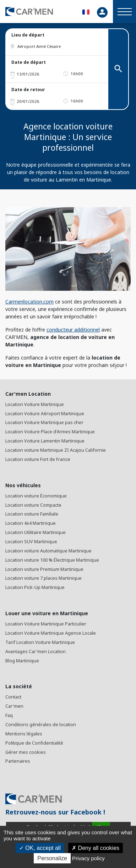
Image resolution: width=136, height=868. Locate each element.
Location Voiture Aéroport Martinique (45, 414)
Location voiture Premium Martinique (44, 569)
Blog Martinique (22, 661)
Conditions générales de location (41, 725)
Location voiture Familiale (32, 514)
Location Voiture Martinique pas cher (44, 422)
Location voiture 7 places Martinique (43, 578)
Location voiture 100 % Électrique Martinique (52, 560)
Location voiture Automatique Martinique (48, 551)
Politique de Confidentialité (34, 743)
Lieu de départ (28, 35)
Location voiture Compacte (33, 505)
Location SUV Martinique (31, 542)
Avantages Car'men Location (36, 652)
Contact (13, 697)
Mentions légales (24, 734)
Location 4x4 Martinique (31, 523)
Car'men (14, 706)
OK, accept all (40, 848)
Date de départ (29, 62)
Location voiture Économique (36, 496)
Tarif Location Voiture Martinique (40, 642)
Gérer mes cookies (26, 752)
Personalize (52, 858)
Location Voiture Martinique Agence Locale (51, 633)
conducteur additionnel (73, 330)
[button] (59, 46)
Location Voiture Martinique (35, 404)
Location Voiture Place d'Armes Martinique (50, 432)
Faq (9, 715)
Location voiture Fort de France (38, 459)
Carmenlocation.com (29, 302)
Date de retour (28, 90)
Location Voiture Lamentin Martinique (45, 441)
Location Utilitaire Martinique (36, 532)
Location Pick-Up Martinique (35, 587)
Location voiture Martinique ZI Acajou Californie (56, 450)
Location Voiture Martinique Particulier (46, 624)
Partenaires (18, 761)
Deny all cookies (96, 848)
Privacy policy (88, 858)
